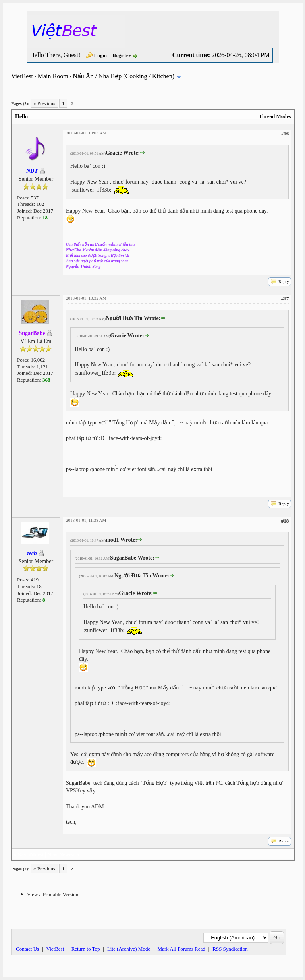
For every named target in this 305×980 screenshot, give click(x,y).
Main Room (53, 76)
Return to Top (86, 949)
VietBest (22, 76)
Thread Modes (275, 116)
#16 (285, 133)
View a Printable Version (53, 894)
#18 (285, 521)
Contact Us (27, 949)
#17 (285, 299)
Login (101, 55)
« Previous (44, 103)
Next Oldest (31, 855)
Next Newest (61, 855)
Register (122, 55)
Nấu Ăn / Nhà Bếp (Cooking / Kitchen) (124, 76)
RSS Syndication (230, 949)
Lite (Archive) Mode (129, 949)
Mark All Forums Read (181, 949)
